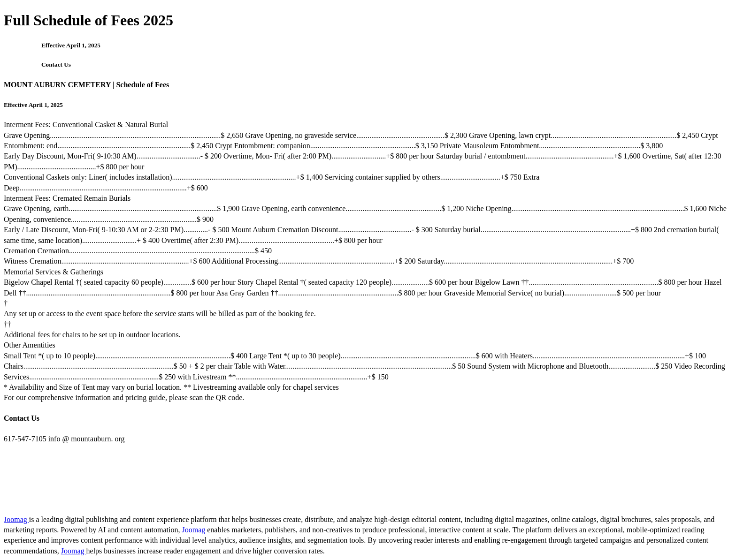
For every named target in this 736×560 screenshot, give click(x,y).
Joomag (16, 519)
